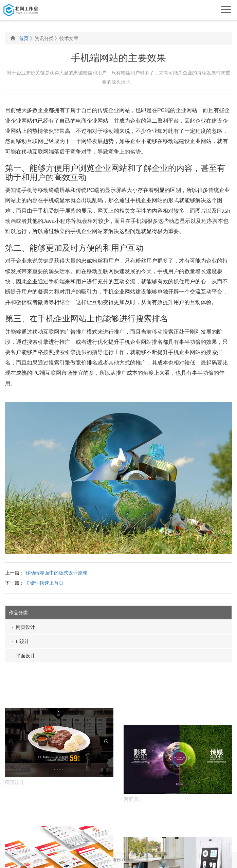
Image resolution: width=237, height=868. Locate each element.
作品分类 (18, 613)
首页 (24, 38)
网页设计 (25, 627)
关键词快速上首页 (44, 583)
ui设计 (23, 641)
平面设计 (25, 656)
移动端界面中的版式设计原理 (56, 573)
